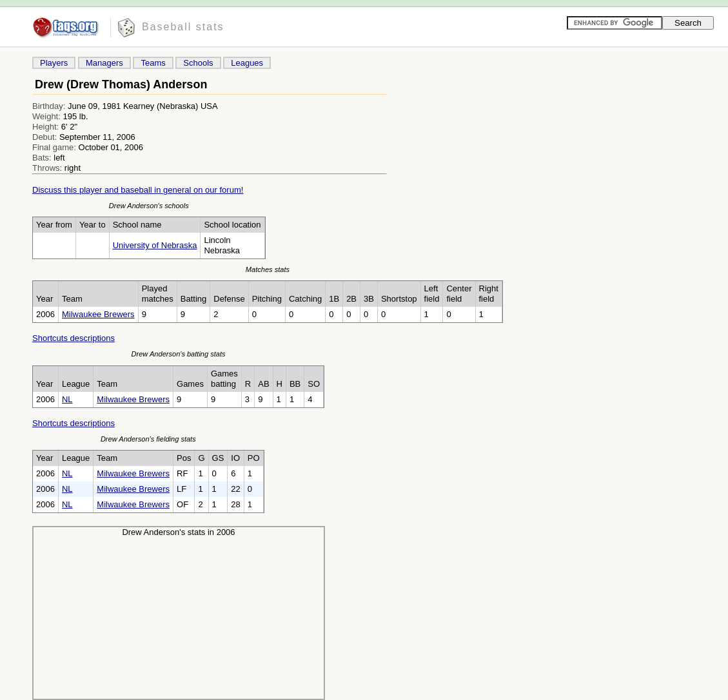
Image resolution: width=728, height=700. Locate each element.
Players (54, 63)
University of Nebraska (155, 245)
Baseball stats (183, 27)
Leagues (247, 63)
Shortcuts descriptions (74, 338)
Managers (104, 63)
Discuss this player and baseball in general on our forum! (138, 190)
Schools (198, 63)
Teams (153, 63)
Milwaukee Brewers (98, 314)
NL (67, 399)
